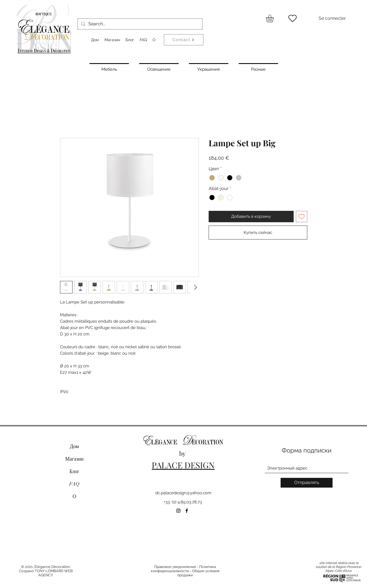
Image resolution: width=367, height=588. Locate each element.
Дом (74, 446)
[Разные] (258, 69)
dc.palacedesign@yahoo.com (183, 493)
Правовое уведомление (175, 567)
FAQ (74, 484)
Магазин (74, 459)
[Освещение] (159, 69)
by (183, 453)
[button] (274, 18)
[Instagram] (178, 511)
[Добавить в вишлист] (302, 217)
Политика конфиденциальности (183, 569)
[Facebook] (187, 511)
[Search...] (139, 24)
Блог (74, 471)
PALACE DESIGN (183, 465)
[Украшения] (209, 69)
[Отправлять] (307, 483)
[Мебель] (109, 69)
